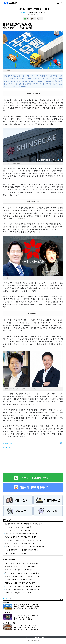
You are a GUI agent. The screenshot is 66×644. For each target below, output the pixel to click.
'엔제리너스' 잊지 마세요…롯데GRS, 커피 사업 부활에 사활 (23, 573)
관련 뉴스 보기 (7, 447)
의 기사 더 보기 (11, 443)
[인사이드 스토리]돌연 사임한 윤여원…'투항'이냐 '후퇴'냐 (22, 576)
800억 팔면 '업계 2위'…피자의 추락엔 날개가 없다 (20, 543)
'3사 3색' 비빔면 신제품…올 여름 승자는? (25, 627)
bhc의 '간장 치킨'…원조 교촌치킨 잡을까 (25, 625)
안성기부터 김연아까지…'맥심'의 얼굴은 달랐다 (27, 615)
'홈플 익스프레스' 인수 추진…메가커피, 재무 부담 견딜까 (22, 534)
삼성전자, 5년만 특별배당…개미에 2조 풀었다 (19, 527)
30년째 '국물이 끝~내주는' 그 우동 (23, 617)
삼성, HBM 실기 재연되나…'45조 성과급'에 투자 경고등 (22, 550)
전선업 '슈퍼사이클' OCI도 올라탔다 (16, 553)
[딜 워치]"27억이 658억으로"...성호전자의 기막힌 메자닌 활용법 (24, 524)
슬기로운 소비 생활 (9, 623)
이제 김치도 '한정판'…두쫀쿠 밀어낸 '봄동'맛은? (27, 629)
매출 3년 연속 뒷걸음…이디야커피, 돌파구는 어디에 (20, 583)
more (61, 599)
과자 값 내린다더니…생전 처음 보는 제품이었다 (27, 609)
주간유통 (6, 602)
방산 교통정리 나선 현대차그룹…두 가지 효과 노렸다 (21, 530)
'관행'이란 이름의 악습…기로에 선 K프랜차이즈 (27, 607)
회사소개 (22, 637)
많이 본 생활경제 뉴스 (10, 559)
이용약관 (27, 637)
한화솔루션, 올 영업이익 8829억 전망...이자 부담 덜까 (21, 537)
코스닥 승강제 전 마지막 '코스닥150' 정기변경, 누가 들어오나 (23, 540)
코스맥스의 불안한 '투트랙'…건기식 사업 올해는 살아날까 (22, 589)
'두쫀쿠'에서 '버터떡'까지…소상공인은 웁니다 (19, 570)
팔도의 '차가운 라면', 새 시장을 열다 (23, 619)
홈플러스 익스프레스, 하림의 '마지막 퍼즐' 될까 (19, 593)
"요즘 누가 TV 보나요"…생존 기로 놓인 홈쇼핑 (19, 580)
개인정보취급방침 (35, 637)
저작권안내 (42, 637)
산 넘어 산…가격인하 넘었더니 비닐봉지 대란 (26, 605)
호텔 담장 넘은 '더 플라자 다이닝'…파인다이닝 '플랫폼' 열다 (23, 586)
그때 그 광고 (7, 613)
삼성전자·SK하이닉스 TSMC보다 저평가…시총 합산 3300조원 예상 (25, 547)
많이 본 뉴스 (7, 520)
